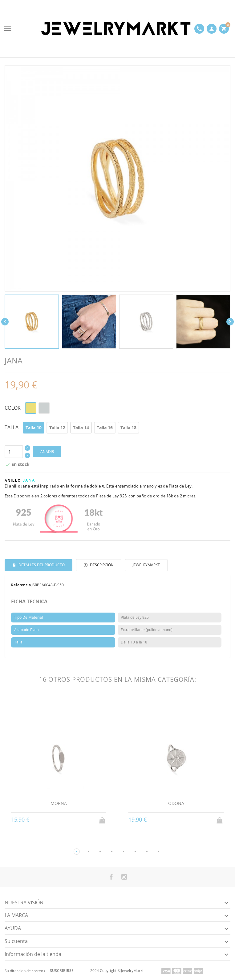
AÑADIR (47, 452)
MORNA (59, 803)
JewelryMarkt (146, 565)
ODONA (176, 803)
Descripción (101, 565)
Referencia (21, 585)
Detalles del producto (41, 565)
